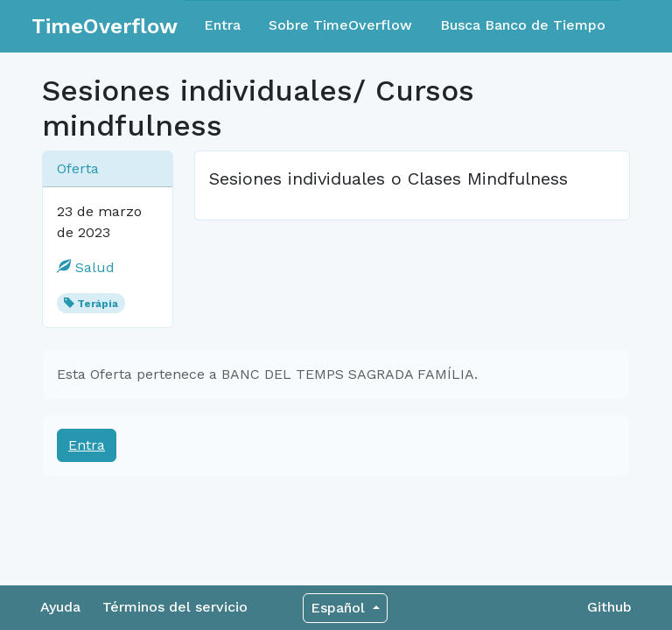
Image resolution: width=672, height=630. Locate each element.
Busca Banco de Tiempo (523, 25)
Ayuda (60, 607)
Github (609, 607)
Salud (86, 267)
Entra (222, 25)
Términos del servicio (175, 607)
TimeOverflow (105, 26)
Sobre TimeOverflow (340, 25)
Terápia (98, 304)
